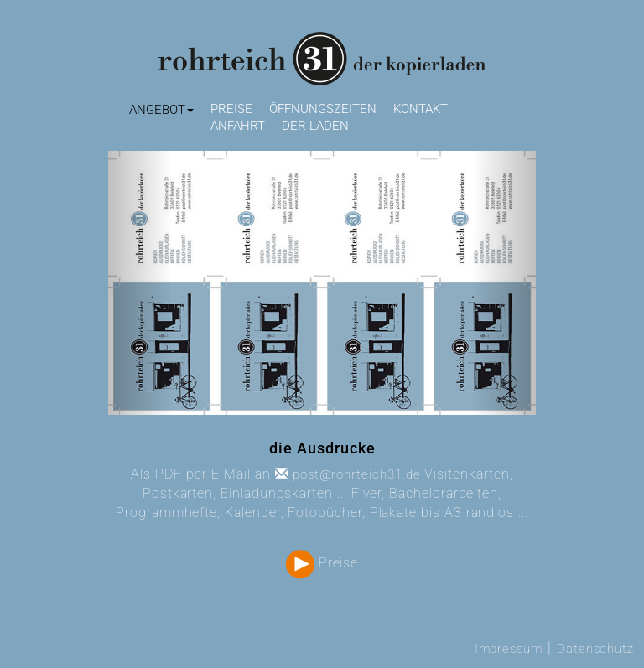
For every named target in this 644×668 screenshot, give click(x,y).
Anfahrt (238, 126)
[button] (161, 111)
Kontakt (421, 109)
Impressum (509, 649)
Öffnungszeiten (323, 109)
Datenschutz (595, 649)
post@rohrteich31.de (348, 474)
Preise (231, 109)
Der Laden (315, 126)
